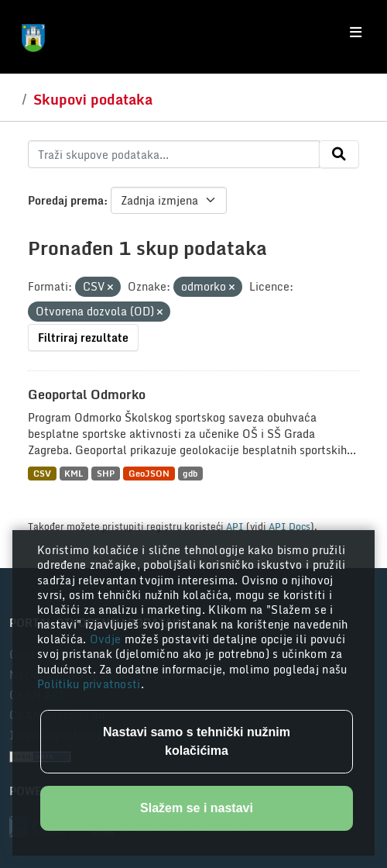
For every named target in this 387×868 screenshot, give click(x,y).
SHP (106, 473)
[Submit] (339, 154)
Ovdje (107, 639)
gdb (190, 473)
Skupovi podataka (93, 99)
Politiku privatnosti (89, 684)
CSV (42, 473)
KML (74, 473)
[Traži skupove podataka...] (174, 154)
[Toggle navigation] (356, 33)
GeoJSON (149, 473)
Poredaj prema (66, 200)
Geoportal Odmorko (87, 394)
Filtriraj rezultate (83, 338)
